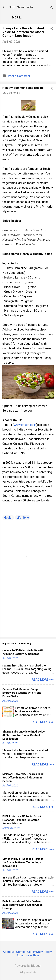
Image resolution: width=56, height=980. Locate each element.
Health (8, 518)
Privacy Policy (42, 952)
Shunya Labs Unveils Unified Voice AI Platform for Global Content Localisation (23, 32)
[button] (52, 29)
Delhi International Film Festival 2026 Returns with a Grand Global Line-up (23, 905)
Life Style (23, 518)
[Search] (52, 8)
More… (17, 17)
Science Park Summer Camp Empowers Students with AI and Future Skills (22, 693)
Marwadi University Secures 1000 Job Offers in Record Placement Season (23, 778)
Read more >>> (43, 680)
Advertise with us (28, 955)
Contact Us (23, 952)
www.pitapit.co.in (25, 425)
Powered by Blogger (28, 966)
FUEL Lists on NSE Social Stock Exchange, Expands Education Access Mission (22, 820)
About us (9, 952)
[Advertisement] (28, 611)
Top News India (22, 7)
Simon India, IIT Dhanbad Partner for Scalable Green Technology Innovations (23, 862)
